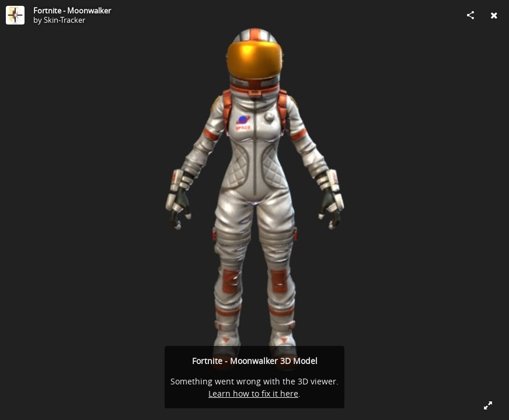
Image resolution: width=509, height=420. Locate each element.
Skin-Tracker (65, 20)
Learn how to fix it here (253, 393)
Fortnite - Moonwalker (72, 10)
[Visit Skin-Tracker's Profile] (15, 15)
